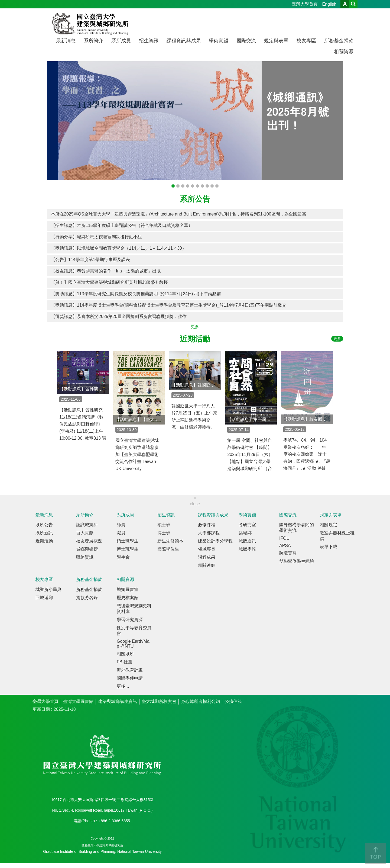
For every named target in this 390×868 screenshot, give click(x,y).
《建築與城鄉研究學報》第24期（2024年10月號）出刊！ (188, 186)
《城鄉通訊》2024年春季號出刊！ (197, 186)
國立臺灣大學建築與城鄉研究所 (91, 24)
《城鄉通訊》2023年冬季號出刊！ (202, 186)
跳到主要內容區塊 (3, 3)
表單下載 (329, 547)
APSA (285, 546)
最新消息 (66, 41)
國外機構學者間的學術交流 (297, 528)
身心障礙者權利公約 (200, 701)
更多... (123, 686)
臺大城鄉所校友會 (159, 701)
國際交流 (246, 41)
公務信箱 (233, 701)
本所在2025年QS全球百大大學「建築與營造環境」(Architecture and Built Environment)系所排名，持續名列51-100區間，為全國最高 (178, 214)
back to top (375, 853)
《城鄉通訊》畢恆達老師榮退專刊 (183, 186)
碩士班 (164, 525)
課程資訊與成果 (184, 41)
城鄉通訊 (247, 541)
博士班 (164, 533)
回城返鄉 (44, 598)
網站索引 (353, 4)
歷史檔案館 (128, 598)
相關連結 (207, 565)
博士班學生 (128, 549)
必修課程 (207, 525)
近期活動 (195, 339)
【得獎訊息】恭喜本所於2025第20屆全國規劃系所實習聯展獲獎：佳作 (119, 316)
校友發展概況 (89, 541)
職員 (121, 533)
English (329, 4)
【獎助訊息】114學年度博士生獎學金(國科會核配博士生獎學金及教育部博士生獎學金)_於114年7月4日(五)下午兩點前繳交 (169, 305)
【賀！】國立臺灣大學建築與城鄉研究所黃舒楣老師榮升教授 (109, 282)
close (195, 504)
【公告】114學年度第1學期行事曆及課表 (90, 260)
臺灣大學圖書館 (78, 701)
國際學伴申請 (130, 678)
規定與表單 (276, 41)
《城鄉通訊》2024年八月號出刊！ (193, 186)
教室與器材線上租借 (337, 536)
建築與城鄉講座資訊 (118, 701)
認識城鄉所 (87, 525)
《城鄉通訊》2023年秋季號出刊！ (207, 186)
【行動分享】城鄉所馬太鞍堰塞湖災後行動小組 (96, 237)
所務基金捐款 (339, 41)
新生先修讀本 (170, 541)
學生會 (123, 557)
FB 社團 (124, 662)
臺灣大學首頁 (305, 4)
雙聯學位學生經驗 (297, 561)
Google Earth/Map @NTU (133, 644)
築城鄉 (245, 533)
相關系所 (125, 654)
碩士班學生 (128, 541)
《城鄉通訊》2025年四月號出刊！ (178, 186)
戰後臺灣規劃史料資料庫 (134, 609)
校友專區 (306, 41)
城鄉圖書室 (128, 589)
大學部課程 (209, 533)
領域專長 (207, 549)
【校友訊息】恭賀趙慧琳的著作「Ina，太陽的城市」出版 (106, 271)
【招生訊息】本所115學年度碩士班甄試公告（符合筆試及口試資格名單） (122, 225)
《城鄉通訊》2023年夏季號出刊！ (217, 186)
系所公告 (195, 199)
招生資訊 (149, 41)
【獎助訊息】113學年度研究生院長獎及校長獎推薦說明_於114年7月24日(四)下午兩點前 (136, 294)
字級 (345, 4)
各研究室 (247, 525)
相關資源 (344, 52)
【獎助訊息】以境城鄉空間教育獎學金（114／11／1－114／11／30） (119, 248)
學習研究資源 (130, 620)
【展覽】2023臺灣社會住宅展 (212, 186)
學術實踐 (219, 41)
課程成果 (207, 557)
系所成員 (121, 41)
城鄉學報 (247, 549)
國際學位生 (168, 549)
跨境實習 (288, 553)
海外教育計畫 (130, 670)
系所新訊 (44, 533)
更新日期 (41, 709)
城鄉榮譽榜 (87, 549)
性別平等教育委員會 (134, 631)
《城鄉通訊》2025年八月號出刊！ (173, 186)
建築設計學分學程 (215, 541)
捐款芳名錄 (87, 598)
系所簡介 (93, 41)
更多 (195, 327)
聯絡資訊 (85, 557)
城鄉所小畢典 (48, 589)
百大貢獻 (85, 533)
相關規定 (329, 525)
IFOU (284, 538)
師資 (121, 525)
